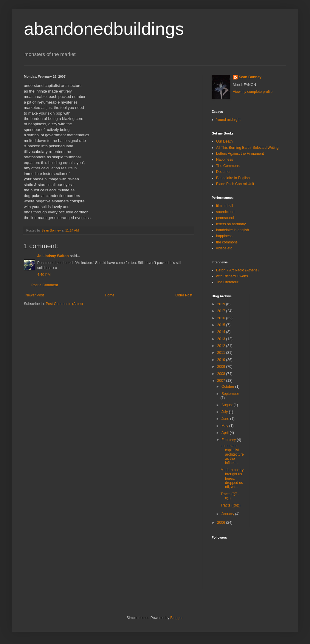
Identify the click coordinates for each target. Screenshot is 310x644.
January (228, 514)
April (225, 433)
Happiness (225, 160)
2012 (222, 346)
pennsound (225, 218)
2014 (222, 332)
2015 (222, 325)
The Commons (228, 166)
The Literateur (227, 282)
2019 (222, 304)
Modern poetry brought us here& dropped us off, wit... (232, 479)
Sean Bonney (250, 77)
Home (110, 295)
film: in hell (225, 206)
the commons (227, 242)
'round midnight (228, 120)
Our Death (224, 141)
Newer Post (35, 295)
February (229, 440)
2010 (222, 360)
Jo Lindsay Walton (53, 256)
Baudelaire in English (233, 178)
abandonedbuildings (104, 29)
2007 (222, 381)
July (225, 412)
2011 (222, 353)
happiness (224, 236)
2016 (222, 318)
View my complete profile (253, 92)
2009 (222, 367)
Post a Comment (45, 285)
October (228, 387)
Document (224, 172)
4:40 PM (44, 275)
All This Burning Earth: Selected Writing (247, 148)
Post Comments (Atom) (64, 304)
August (228, 405)
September (230, 394)
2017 (222, 311)
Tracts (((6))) (231, 505)
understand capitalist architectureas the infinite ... (232, 454)
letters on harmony (231, 224)
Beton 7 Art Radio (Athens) (237, 270)
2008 (222, 374)
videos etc (224, 248)
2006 (222, 523)
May (225, 426)
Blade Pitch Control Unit (235, 184)
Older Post (184, 295)
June (226, 419)
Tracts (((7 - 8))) (230, 496)
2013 (222, 339)
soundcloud (225, 212)
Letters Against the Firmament (240, 154)
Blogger (176, 618)
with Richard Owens (232, 276)
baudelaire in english (232, 230)
